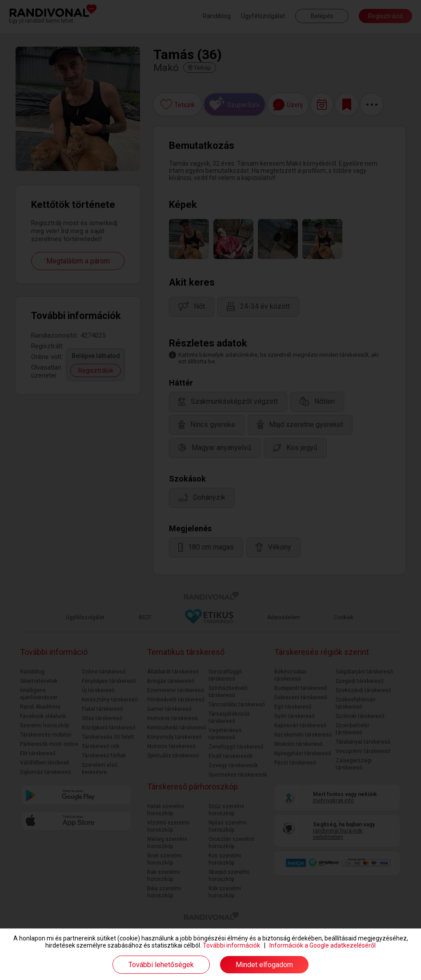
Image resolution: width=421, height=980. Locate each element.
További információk (231, 945)
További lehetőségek (161, 965)
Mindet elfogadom (264, 965)
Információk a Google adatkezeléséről (323, 945)
